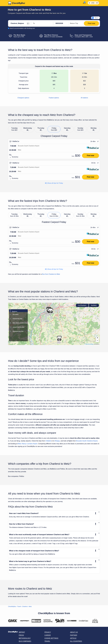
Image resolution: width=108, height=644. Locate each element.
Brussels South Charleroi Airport (87, 441)
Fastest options (54, 98)
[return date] (76, 23)
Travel (19, 606)
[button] (51, 311)
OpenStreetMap (89, 344)
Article (73, 638)
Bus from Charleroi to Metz (51, 274)
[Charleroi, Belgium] (20, 23)
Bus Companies (25, 641)
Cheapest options (23, 98)
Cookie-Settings (51, 638)
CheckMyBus (12, 606)
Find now (90, 156)
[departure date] (61, 23)
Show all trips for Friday (54, 183)
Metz (94, 305)
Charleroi (82, 305)
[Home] (17, 3)
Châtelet (48, 441)
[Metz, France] (42, 23)
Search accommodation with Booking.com (22, 28)
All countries (76, 641)
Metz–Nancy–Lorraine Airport (28, 444)
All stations (84, 98)
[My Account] (84, 3)
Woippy (57, 441)
